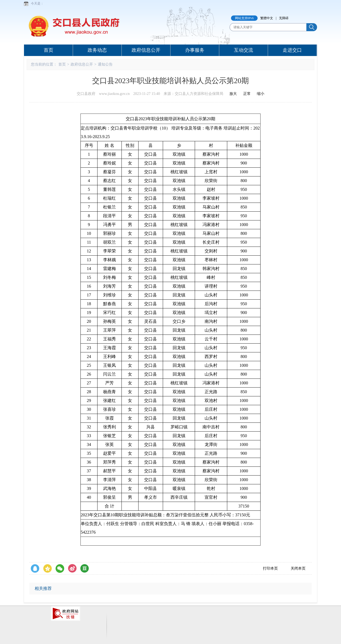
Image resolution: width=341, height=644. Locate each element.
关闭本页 (298, 568)
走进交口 (292, 50)
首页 (48, 50)
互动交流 (243, 50)
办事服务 (195, 50)
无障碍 (284, 18)
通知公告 (105, 64)
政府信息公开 (146, 50)
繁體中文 (267, 18)
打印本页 (270, 568)
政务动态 (97, 50)
